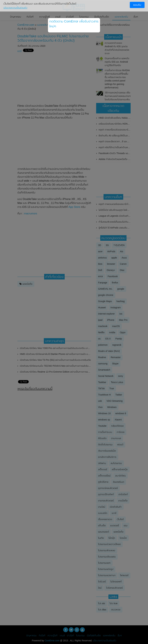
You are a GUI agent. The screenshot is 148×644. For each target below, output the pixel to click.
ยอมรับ (137, 5)
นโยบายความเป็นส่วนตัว (15, 8)
